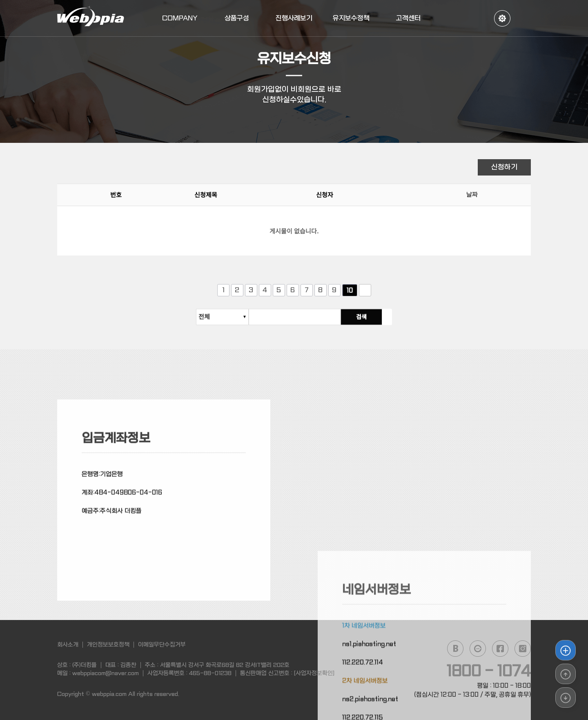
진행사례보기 (294, 18)
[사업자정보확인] (314, 673)
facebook (500, 649)
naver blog (455, 649)
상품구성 (237, 18)
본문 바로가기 (0, 0)
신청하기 (504, 167)
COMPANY (180, 18)
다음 (365, 290)
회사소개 (68, 644)
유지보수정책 (351, 18)
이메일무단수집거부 (162, 644)
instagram (523, 649)
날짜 (472, 196)
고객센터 (408, 18)
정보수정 (502, 18)
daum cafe (478, 649)
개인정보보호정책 (108, 644)
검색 (371, 320)
